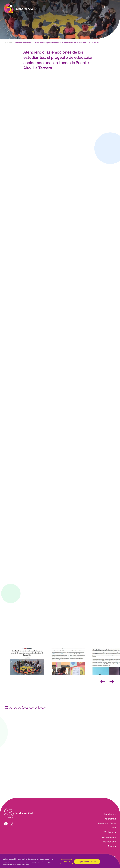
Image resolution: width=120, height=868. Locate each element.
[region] (60, 861)
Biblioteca (110, 832)
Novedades (110, 842)
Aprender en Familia (107, 823)
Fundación (110, 814)
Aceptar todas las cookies (87, 862)
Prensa (11, 43)
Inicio (6, 43)
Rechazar (66, 862)
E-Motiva (112, 828)
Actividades (109, 837)
